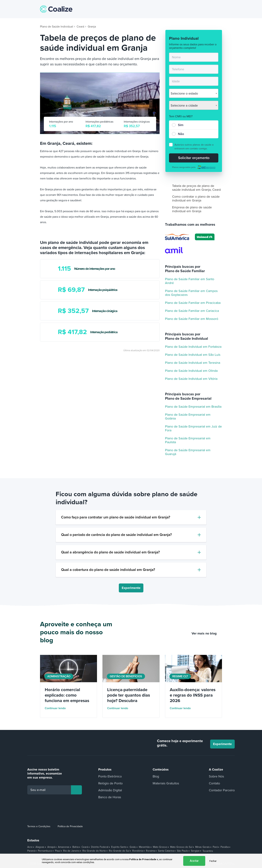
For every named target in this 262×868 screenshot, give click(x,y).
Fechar (213, 861)
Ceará (85, 847)
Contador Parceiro (222, 790)
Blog (156, 776)
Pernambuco (45, 851)
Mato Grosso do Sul (181, 847)
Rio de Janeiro (71, 851)
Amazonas (64, 847)
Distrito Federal (100, 847)
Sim (181, 125)
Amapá (51, 847)
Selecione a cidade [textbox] (184, 105)
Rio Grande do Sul (119, 851)
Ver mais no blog (207, 633)
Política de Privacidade (70, 826)
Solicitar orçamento (194, 158)
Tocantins (208, 851)
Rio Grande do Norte (94, 851)
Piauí (58, 851)
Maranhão (144, 847)
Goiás (133, 847)
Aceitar (194, 861)
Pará (215, 847)
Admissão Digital (110, 790)
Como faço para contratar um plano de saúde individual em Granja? (116, 517)
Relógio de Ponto (110, 783)
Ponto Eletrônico (110, 776)
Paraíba (225, 847)
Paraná (31, 851)
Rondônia (138, 851)
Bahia (76, 847)
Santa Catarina (166, 851)
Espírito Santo (119, 847)
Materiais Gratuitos (166, 783)
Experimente (131, 588)
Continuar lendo (58, 708)
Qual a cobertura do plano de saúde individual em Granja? (108, 570)
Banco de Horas (110, 797)
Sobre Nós (216, 776)
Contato (214, 783)
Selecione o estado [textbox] (184, 93)
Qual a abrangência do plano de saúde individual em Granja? (110, 552)
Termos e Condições (39, 826)
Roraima (150, 851)
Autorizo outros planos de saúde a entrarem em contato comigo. (194, 147)
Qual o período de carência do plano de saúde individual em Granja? (116, 535)
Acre (30, 847)
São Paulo (182, 851)
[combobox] (194, 93)
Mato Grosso (160, 847)
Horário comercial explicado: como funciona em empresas (67, 695)
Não (181, 134)
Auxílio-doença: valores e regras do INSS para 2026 (193, 695)
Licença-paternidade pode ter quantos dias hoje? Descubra (129, 695)
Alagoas (40, 847)
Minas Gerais (203, 847)
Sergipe (195, 851)
